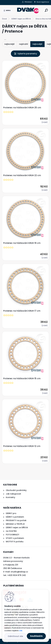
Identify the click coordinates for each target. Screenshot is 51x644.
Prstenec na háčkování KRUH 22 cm (22, 175)
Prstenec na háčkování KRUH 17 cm (22, 311)
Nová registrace (43, 2)
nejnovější (37, 44)
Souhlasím (36, 636)
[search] (46, 10)
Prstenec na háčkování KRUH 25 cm (22, 108)
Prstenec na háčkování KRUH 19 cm (22, 243)
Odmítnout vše (15, 636)
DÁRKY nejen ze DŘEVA (21, 19)
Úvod (4, 19)
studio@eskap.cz (19, 572)
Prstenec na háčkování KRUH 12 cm (22, 446)
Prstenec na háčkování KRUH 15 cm (22, 379)
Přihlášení (28, 2)
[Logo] (28, 11)
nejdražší (24, 44)
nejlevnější (9, 44)
